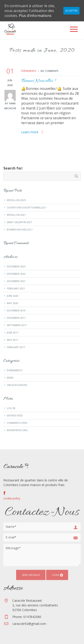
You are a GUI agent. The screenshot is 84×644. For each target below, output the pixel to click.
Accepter (71, 11)
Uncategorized (17, 385)
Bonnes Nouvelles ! (38, 81)
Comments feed (17, 423)
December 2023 (16, 266)
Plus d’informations (35, 16)
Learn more (30, 132)
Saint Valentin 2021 (19, 222)
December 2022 (16, 274)
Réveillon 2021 (16, 215)
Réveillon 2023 (16, 200)
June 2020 (13, 296)
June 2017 (13, 332)
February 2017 (16, 347)
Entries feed (15, 415)
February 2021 (16, 288)
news (10, 378)
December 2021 (16, 281)
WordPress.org (17, 430)
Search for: (13, 168)
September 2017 (17, 325)
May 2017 (12, 340)
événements (29, 71)
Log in (11, 408)
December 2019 (16, 310)
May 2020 (12, 303)
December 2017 (16, 318)
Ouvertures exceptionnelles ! (27, 207)
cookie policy (12, 498)
